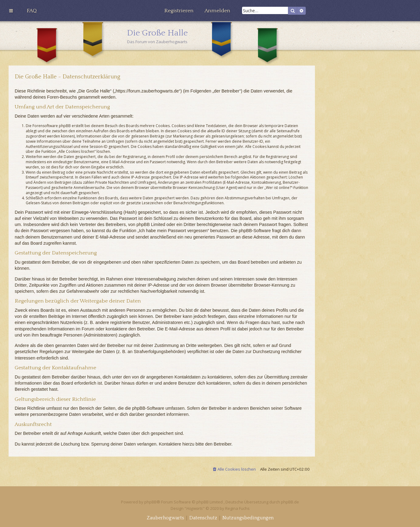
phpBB (150, 502)
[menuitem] (32, 11)
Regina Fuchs (237, 508)
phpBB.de (290, 502)
